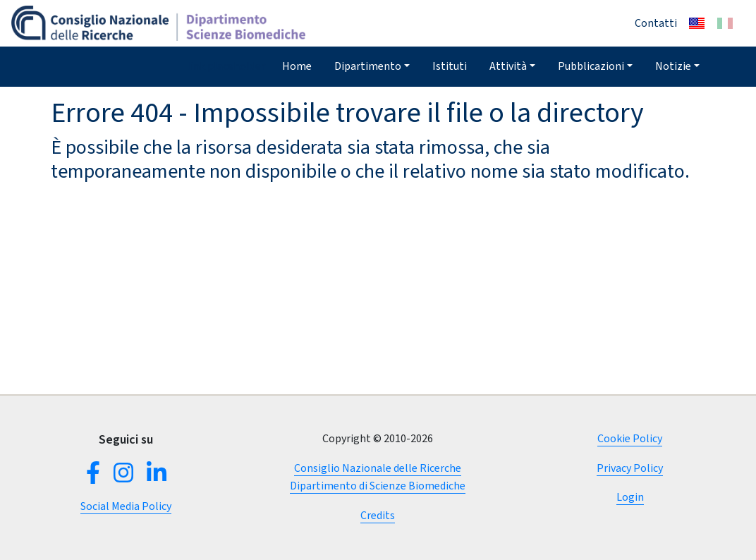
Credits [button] (378, 515)
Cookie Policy (630, 438)
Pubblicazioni (591, 66)
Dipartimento (368, 66)
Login (630, 497)
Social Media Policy (126, 506)
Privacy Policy (630, 468)
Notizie (673, 66)
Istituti (450, 66)
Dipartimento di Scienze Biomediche (378, 486)
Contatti (656, 23)
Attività (508, 66)
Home (297, 66)
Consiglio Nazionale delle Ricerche (378, 468)
